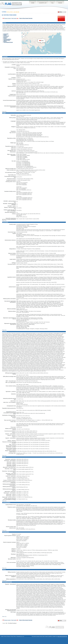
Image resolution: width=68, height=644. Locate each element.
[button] (44, 40)
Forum (60, 3)
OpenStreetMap (58, 53)
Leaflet (52, 53)
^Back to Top (4, 112)
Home (33, 3)
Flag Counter (11, 4)
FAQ (52, 3)
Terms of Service (7, 636)
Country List (43, 3)
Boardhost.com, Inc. (21, 636)
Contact (2, 636)
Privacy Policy (13, 636)
